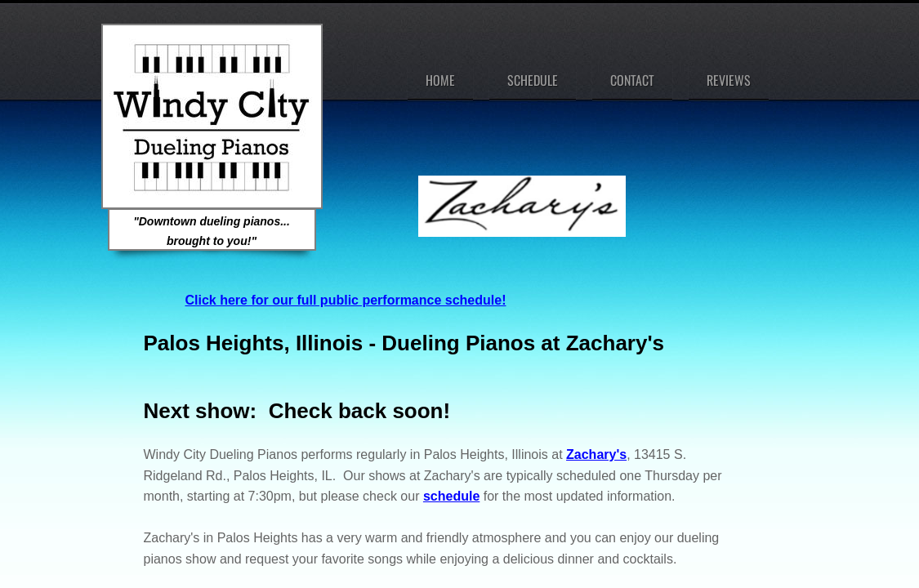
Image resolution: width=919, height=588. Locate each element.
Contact (632, 80)
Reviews (729, 80)
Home (440, 80)
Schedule (533, 80)
